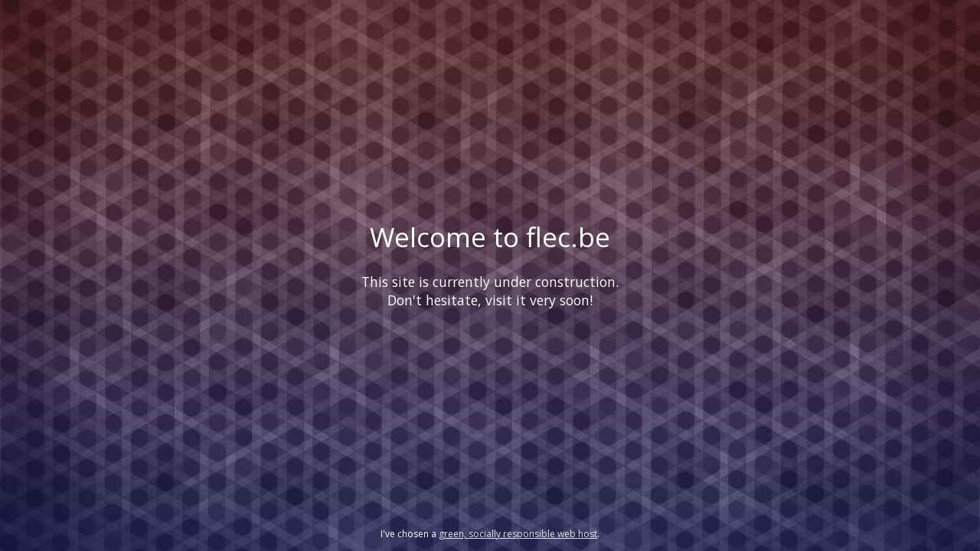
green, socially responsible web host (518, 534)
